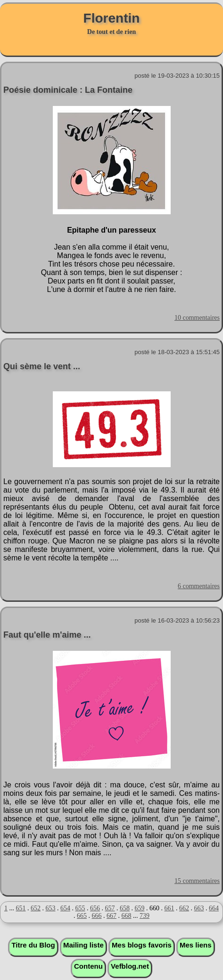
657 (110, 908)
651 (21, 908)
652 (36, 908)
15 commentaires (197, 881)
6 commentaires (199, 586)
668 (127, 916)
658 (125, 908)
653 (51, 908)
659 (140, 908)
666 (97, 916)
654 (65, 908)
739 (145, 916)
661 (169, 908)
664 (214, 908)
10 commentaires (197, 318)
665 (82, 916)
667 (111, 916)
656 (95, 908)
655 (80, 908)
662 (184, 908)
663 (199, 908)
